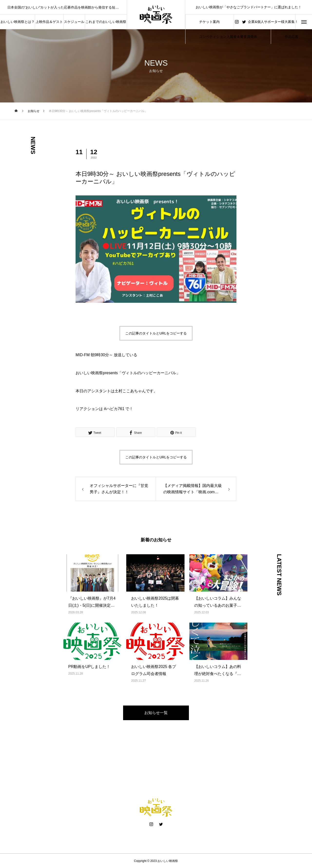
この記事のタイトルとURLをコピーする (156, 333)
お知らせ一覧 (156, 713)
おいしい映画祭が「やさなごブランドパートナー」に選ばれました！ (249, 7)
